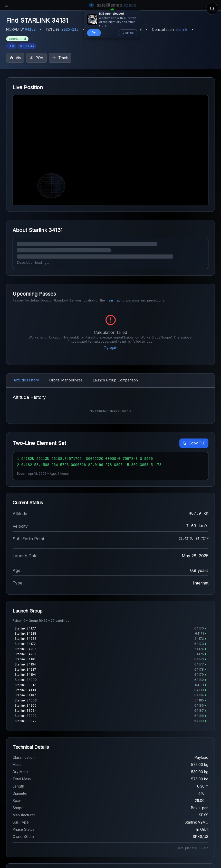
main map (113, 300)
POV (36, 58)
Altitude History (26, 380)
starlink (181, 29)
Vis (15, 58)
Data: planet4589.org (193, 848)
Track (60, 58)
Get (94, 32)
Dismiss (128, 33)
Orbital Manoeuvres (66, 380)
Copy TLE (194, 443)
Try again (111, 348)
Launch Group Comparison (115, 380)
